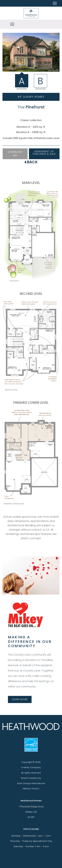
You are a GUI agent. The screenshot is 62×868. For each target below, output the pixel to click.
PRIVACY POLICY (31, 789)
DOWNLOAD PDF (15, 154)
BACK (31, 162)
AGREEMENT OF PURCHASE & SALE (44, 153)
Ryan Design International (31, 783)
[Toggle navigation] (12, 24)
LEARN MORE (20, 699)
